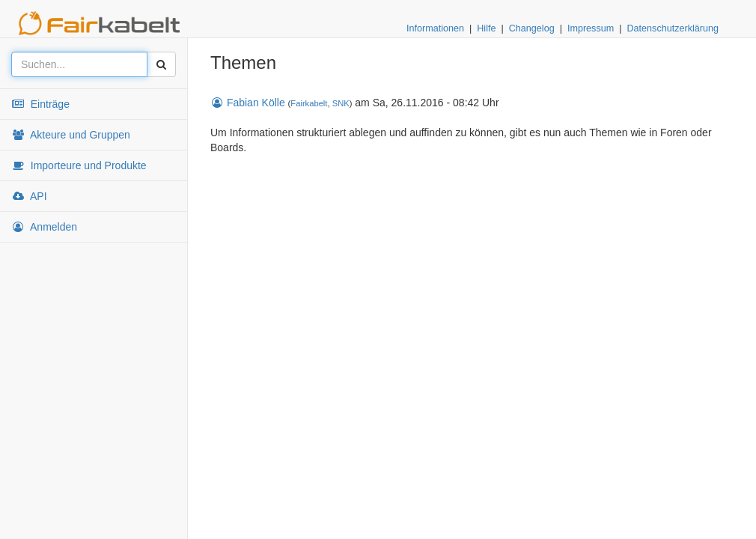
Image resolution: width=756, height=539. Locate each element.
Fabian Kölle (248, 103)
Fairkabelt (309, 103)
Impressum (591, 28)
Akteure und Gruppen (71, 135)
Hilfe (486, 28)
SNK (341, 103)
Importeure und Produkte (79, 165)
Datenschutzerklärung (673, 28)
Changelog (532, 28)
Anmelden (44, 227)
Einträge (40, 104)
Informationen (435, 28)
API (29, 196)
